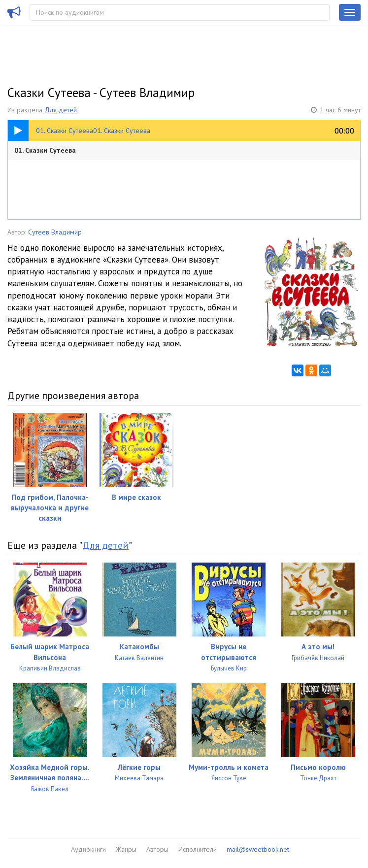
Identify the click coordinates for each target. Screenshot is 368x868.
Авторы (157, 849)
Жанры (126, 849)
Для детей (61, 110)
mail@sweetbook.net (258, 849)
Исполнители (198, 849)
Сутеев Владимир (55, 232)
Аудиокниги (88, 849)
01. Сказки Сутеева (45, 150)
